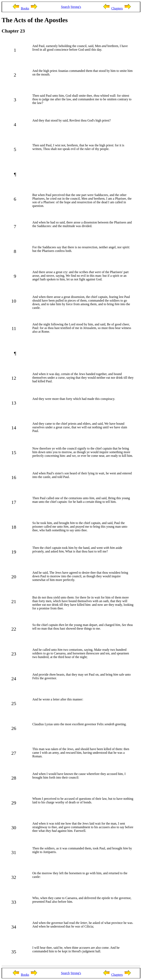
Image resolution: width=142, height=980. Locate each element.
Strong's (76, 7)
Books (25, 8)
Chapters (117, 8)
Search (65, 7)
